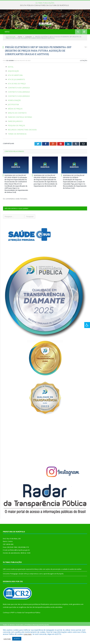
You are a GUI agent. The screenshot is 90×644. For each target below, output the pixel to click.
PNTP (13, 624)
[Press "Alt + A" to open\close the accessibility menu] (87, 325)
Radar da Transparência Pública (29, 624)
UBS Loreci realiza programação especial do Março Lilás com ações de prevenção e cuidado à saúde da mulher (42, 581)
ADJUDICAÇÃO (13, 83)
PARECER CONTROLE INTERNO (20, 129)
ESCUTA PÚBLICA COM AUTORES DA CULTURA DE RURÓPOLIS (44, 5)
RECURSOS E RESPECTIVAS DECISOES (22, 141)
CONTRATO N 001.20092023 (19, 99)
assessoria (57, 616)
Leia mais (28, 634)
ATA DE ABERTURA (15, 87)
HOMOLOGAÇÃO (14, 112)
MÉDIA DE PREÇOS (15, 120)
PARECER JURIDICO (15, 133)
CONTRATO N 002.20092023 (19, 104)
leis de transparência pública (40, 619)
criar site (17, 616)
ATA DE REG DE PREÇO (17, 95)
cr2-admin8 (10, 72)
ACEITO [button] (17, 639)
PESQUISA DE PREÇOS (16, 137)
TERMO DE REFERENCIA (17, 146)
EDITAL (11, 78)
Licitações (84, 72)
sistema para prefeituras (32, 616)
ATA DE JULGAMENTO (16, 91)
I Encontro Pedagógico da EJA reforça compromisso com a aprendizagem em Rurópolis (33, 585)
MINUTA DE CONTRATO (17, 125)
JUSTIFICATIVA (13, 116)
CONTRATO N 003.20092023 (19, 108)
